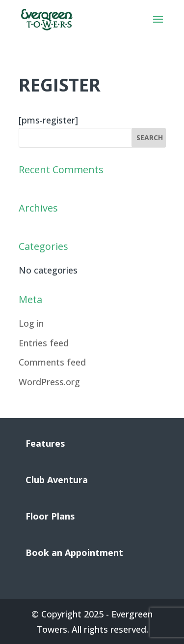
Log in (31, 323)
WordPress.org (49, 382)
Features (45, 443)
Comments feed (52, 362)
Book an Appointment (74, 552)
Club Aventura (57, 480)
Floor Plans (50, 516)
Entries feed (44, 343)
